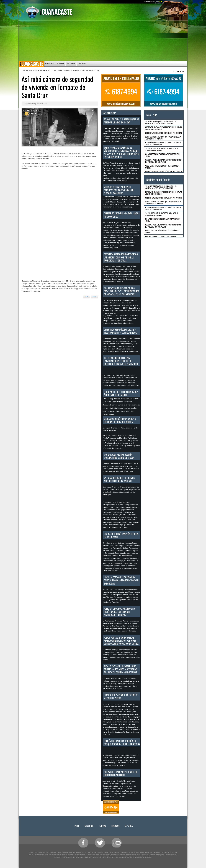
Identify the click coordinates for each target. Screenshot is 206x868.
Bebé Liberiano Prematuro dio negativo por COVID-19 (163, 133)
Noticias (60, 63)
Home (35, 70)
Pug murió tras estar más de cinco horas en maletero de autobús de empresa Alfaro (161, 122)
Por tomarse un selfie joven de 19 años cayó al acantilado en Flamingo (161, 149)
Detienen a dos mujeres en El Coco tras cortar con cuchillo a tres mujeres (163, 144)
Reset (172, 3)
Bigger (166, 3)
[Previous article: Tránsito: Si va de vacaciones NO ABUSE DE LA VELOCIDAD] (87, 297)
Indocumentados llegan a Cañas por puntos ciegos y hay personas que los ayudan (163, 161)
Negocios (71, 63)
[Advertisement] (103, 41)
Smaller (179, 3)
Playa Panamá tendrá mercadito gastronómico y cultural (162, 167)
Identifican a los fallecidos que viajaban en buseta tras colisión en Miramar (163, 138)
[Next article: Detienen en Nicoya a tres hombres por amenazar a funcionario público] (94, 297)
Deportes (82, 63)
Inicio (31, 64)
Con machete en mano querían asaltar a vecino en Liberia (162, 155)
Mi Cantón (49, 63)
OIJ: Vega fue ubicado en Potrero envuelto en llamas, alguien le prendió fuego (163, 128)
